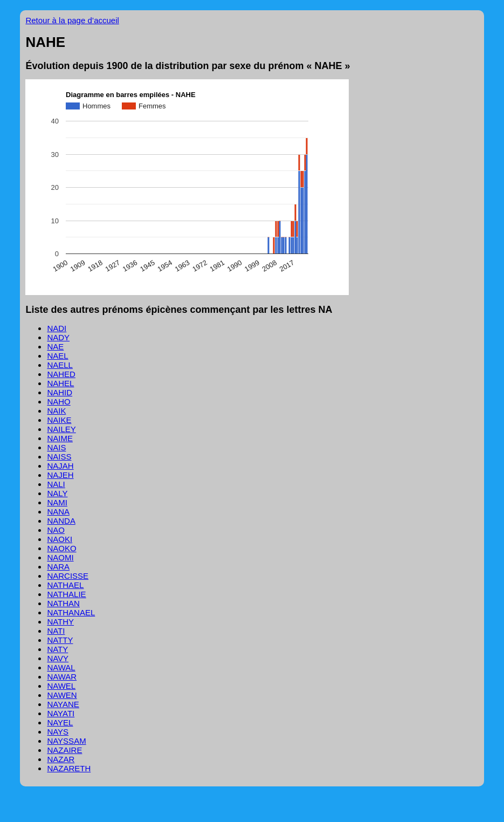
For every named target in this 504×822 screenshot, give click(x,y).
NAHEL (60, 383)
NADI (57, 328)
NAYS (58, 732)
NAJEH (60, 475)
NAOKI (60, 539)
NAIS (56, 447)
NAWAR (62, 677)
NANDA (61, 521)
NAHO (58, 402)
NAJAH (60, 466)
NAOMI (60, 557)
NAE (55, 347)
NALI (56, 484)
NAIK (56, 411)
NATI (56, 631)
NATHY (60, 622)
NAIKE (59, 420)
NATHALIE (66, 594)
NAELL (60, 365)
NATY (57, 649)
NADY (58, 337)
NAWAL (61, 667)
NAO (56, 530)
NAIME (60, 438)
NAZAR (61, 759)
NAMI (57, 502)
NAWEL (61, 686)
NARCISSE (68, 576)
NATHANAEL (71, 612)
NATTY (60, 640)
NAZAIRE (64, 750)
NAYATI (61, 713)
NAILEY (61, 429)
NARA (58, 567)
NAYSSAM (66, 741)
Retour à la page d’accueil (72, 20)
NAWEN (62, 695)
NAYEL (60, 722)
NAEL (57, 356)
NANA (58, 512)
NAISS (59, 457)
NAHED (61, 374)
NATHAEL (65, 585)
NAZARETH (69, 768)
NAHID (60, 392)
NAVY (58, 658)
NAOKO (61, 548)
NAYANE (63, 704)
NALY (57, 493)
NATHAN (63, 603)
